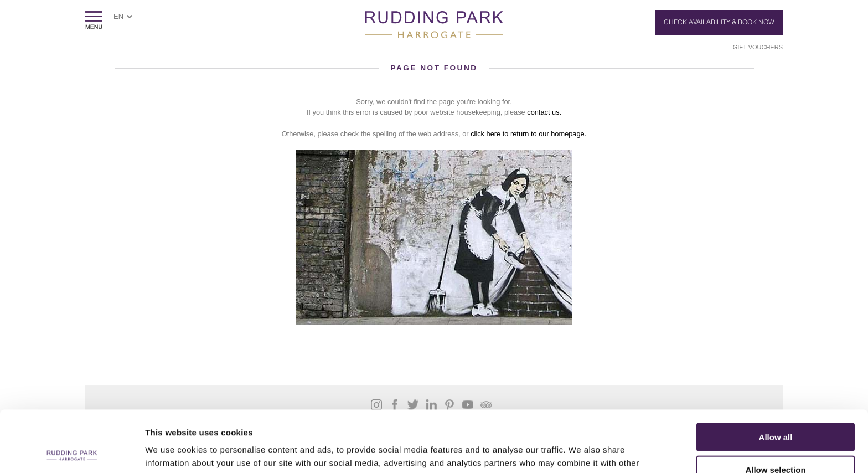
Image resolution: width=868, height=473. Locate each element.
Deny (776, 441)
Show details (581, 451)
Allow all (776, 376)
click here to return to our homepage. (528, 134)
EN (118, 16)
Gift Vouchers (758, 47)
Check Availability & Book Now (719, 22)
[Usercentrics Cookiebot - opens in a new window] (72, 451)
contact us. (544, 112)
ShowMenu (94, 20)
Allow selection (775, 408)
